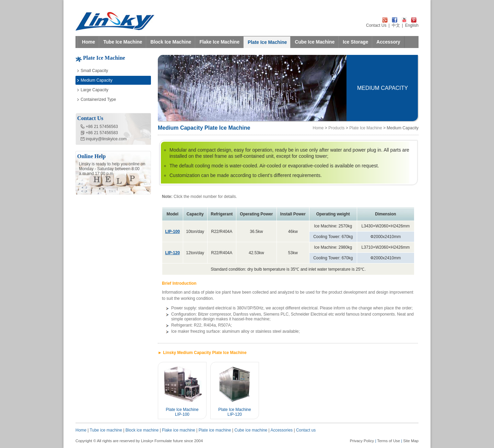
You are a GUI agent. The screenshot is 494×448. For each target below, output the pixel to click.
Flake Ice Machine (219, 42)
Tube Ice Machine (123, 42)
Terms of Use (389, 441)
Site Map (411, 441)
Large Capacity (95, 90)
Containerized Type (98, 99)
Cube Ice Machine (315, 42)
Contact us (306, 430)
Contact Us (376, 25)
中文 (396, 25)
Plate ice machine (215, 430)
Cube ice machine (251, 430)
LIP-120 (172, 253)
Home (89, 42)
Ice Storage (355, 42)
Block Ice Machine (171, 42)
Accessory (388, 42)
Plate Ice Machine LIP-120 (234, 412)
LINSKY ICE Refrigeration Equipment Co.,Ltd (115, 21)
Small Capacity (94, 71)
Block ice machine (142, 430)
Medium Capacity (97, 80)
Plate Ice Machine (267, 42)
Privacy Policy (362, 441)
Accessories (281, 430)
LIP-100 (172, 232)
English (412, 25)
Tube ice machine (106, 430)
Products (336, 128)
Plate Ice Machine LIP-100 (182, 412)
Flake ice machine (179, 430)
